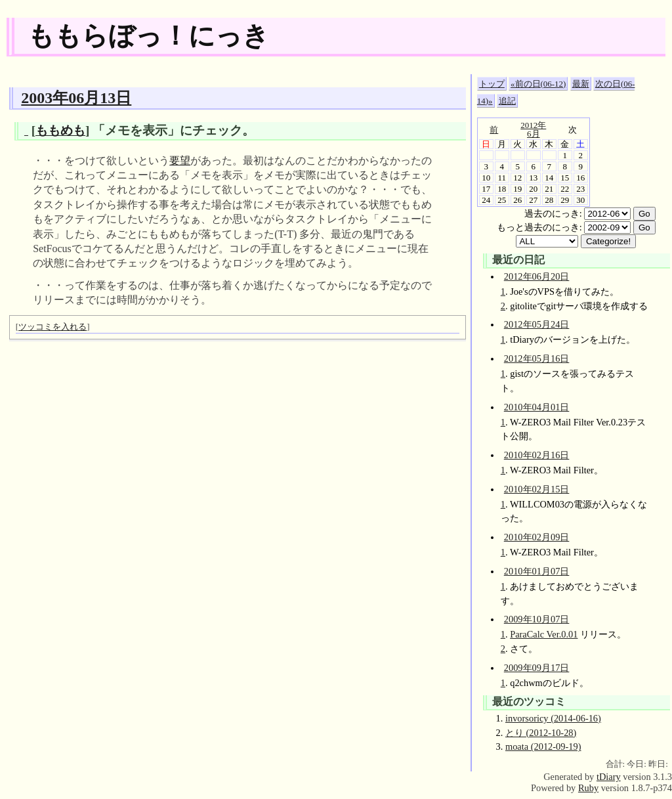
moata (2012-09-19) (543, 746)
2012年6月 (533, 129)
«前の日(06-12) (538, 84)
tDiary (609, 777)
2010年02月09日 (537, 537)
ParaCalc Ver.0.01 (544, 634)
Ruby (588, 788)
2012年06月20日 (537, 276)
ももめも (60, 130)
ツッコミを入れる (52, 327)
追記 (507, 101)
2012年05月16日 (537, 358)
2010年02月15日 (537, 489)
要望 (180, 161)
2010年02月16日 (537, 455)
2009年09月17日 (537, 668)
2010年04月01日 (537, 407)
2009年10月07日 (537, 619)
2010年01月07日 (537, 571)
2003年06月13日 (76, 98)
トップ (492, 84)
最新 (581, 84)
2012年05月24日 (537, 324)
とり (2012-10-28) (541, 733)
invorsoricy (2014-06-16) (553, 718)
